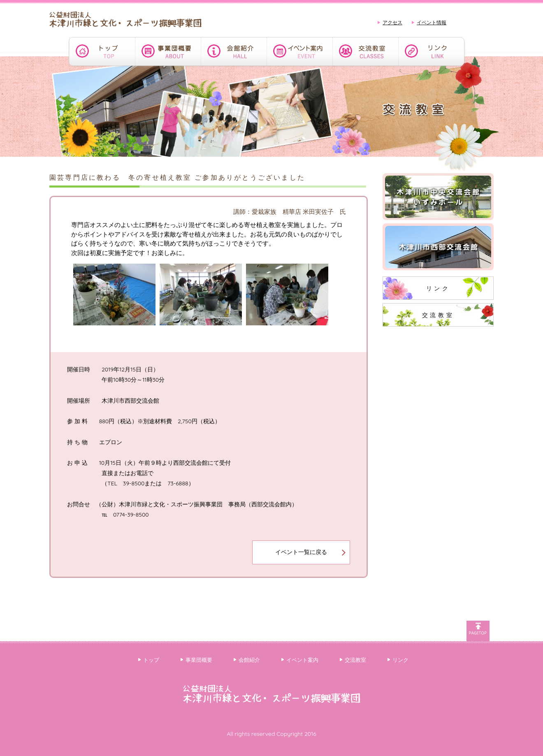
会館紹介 (249, 660)
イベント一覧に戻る (301, 552)
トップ (151, 660)
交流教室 (438, 315)
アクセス (392, 22)
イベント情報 (432, 22)
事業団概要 (199, 660)
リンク (438, 288)
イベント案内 (302, 660)
